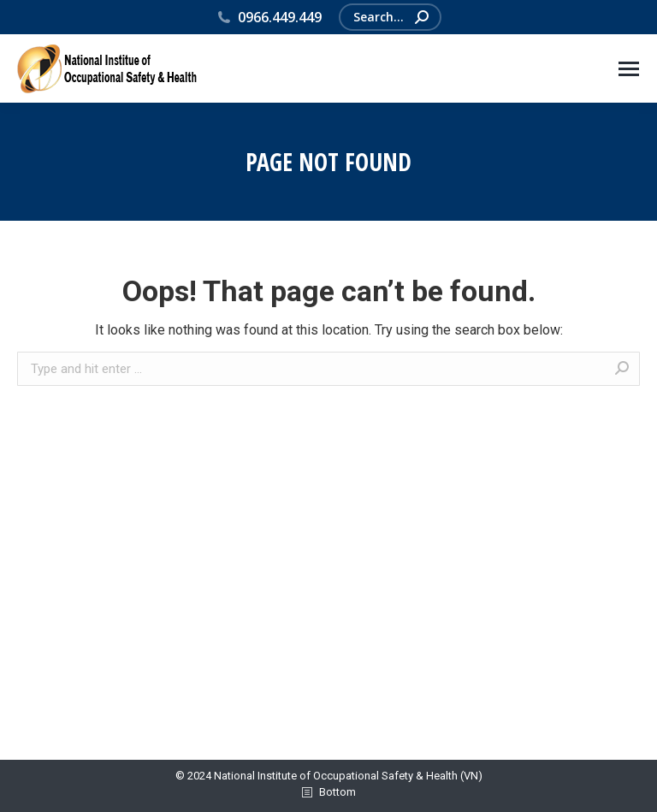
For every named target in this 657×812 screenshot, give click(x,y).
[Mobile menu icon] (629, 69)
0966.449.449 (269, 17)
